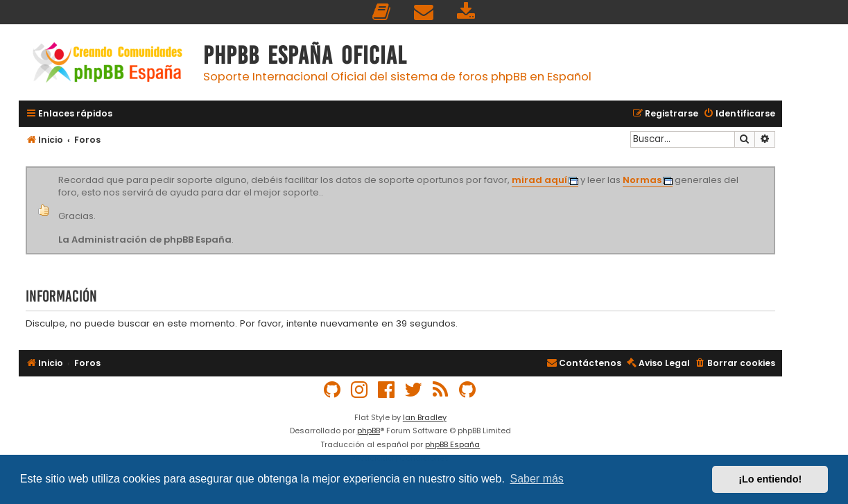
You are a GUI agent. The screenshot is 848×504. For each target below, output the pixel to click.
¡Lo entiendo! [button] (770, 479)
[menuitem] (382, 12)
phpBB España (452, 444)
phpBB (369, 431)
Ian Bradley (425, 417)
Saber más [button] (537, 479)
